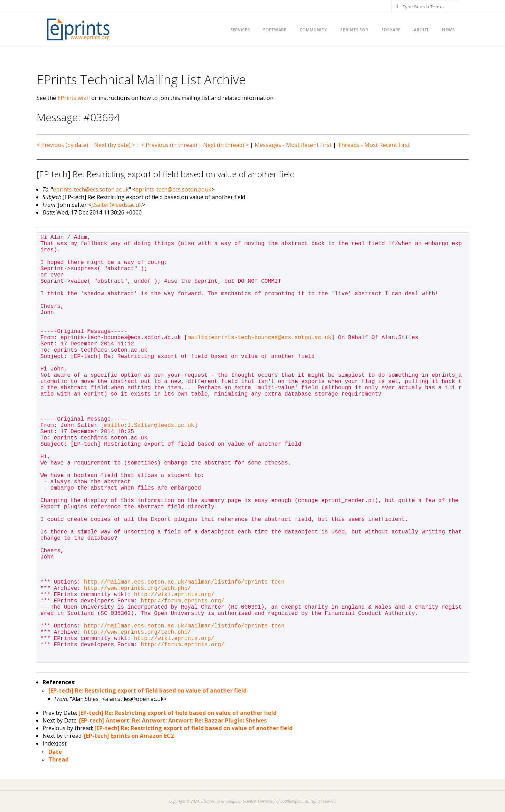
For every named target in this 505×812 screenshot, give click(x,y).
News (448, 30)
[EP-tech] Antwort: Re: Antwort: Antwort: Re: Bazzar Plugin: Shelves (173, 720)
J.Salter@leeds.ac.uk (117, 205)
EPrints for (354, 30)
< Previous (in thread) (169, 145)
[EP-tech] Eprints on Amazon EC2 (129, 736)
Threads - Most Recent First (374, 145)
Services (240, 30)
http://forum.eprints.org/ (182, 601)
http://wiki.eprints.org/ (174, 595)
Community (313, 30)
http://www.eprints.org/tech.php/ (137, 588)
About (421, 30)
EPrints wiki (73, 98)
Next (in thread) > (226, 145)
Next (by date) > (115, 145)
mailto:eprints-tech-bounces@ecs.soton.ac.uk (259, 338)
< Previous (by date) (62, 145)
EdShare (391, 30)
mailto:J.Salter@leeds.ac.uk (149, 425)
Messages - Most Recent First (293, 145)
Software (275, 30)
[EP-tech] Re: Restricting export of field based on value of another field (147, 690)
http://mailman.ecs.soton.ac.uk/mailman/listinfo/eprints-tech (184, 582)
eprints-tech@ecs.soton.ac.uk (91, 189)
